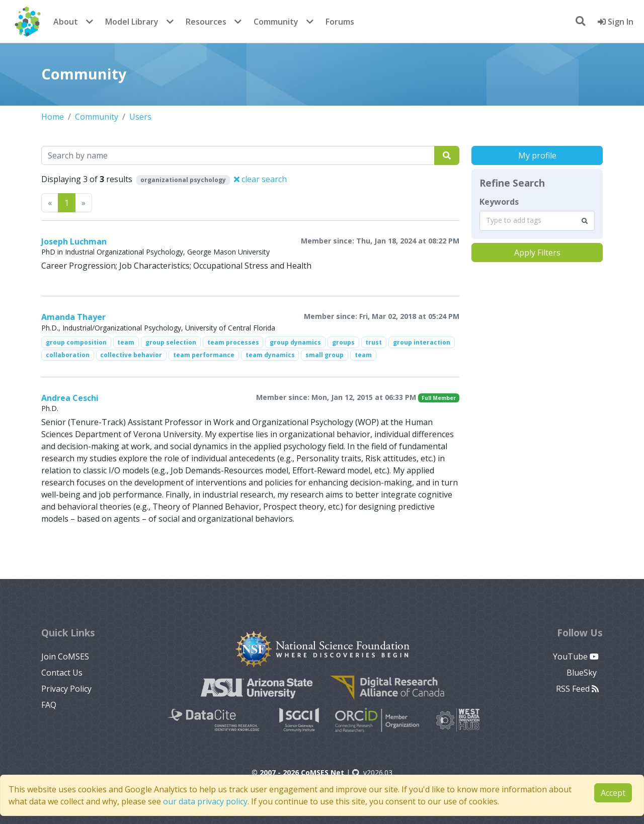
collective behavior (131, 355)
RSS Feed (577, 689)
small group (325, 355)
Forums (340, 22)
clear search (260, 179)
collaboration (68, 355)
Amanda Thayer (73, 317)
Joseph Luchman (74, 241)
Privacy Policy (66, 689)
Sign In (616, 22)
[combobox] (537, 221)
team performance (204, 355)
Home (53, 117)
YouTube (576, 656)
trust (374, 342)
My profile (537, 155)
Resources (206, 22)
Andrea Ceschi (70, 398)
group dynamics (295, 342)
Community (276, 22)
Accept (613, 793)
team (126, 342)
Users (140, 117)
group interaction (422, 342)
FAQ (49, 705)
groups (343, 342)
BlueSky (583, 673)
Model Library (132, 22)
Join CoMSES (65, 656)
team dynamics (270, 355)
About (66, 22)
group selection (171, 342)
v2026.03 (372, 772)
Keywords (499, 202)
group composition (76, 342)
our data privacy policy (205, 801)
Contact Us (62, 673)
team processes (233, 342)
